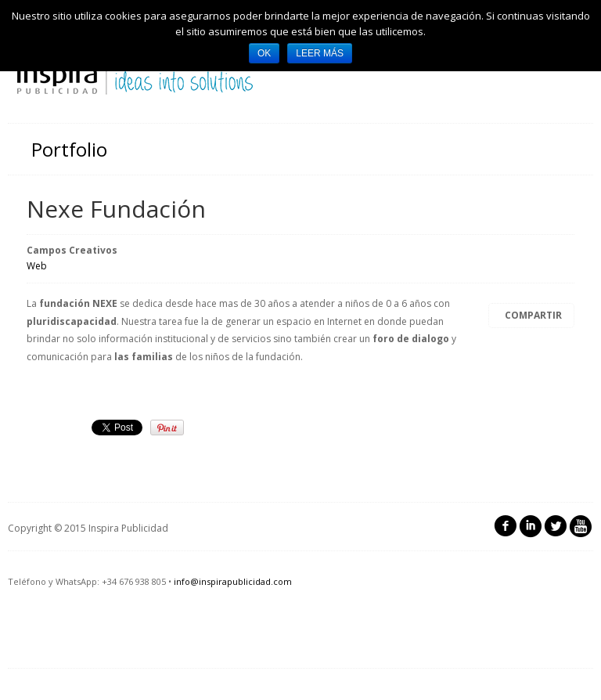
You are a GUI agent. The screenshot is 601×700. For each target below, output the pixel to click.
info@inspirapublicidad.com (233, 581)
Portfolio (69, 149)
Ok (264, 53)
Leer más (320, 53)
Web (37, 266)
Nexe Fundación (116, 209)
